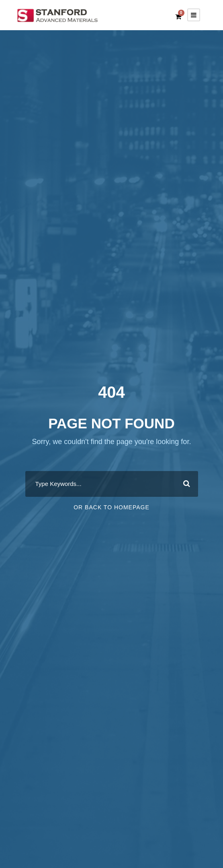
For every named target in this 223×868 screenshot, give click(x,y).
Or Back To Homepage (111, 507)
